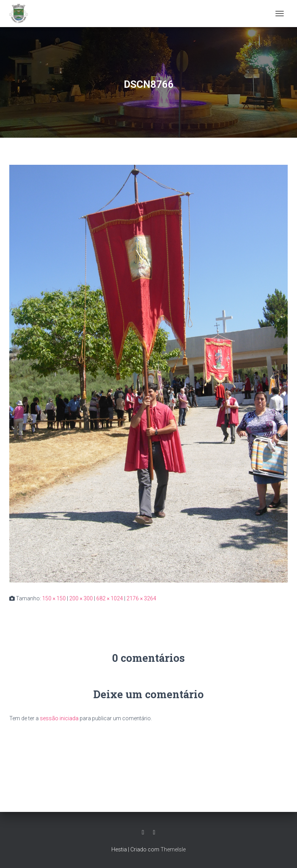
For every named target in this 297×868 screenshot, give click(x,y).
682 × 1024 (110, 598)
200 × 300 (81, 598)
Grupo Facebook (154, 832)
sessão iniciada (59, 718)
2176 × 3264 (141, 598)
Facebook (143, 832)
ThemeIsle (173, 849)
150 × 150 (54, 598)
